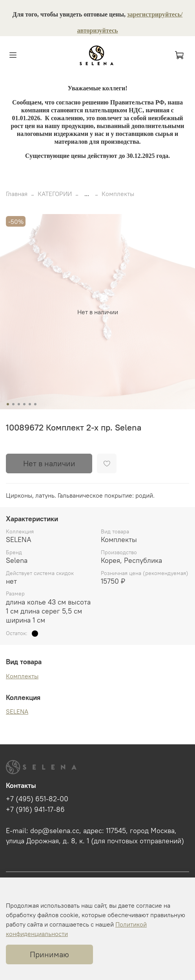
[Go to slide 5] (29, 404)
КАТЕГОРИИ (55, 194)
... (87, 194)
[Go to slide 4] (24, 404)
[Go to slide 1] (7, 404)
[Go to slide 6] (35, 404)
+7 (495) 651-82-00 (37, 799)
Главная (17, 194)
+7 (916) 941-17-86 (35, 810)
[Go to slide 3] (18, 404)
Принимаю (49, 954)
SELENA (17, 711)
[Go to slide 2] (13, 404)
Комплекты (118, 194)
